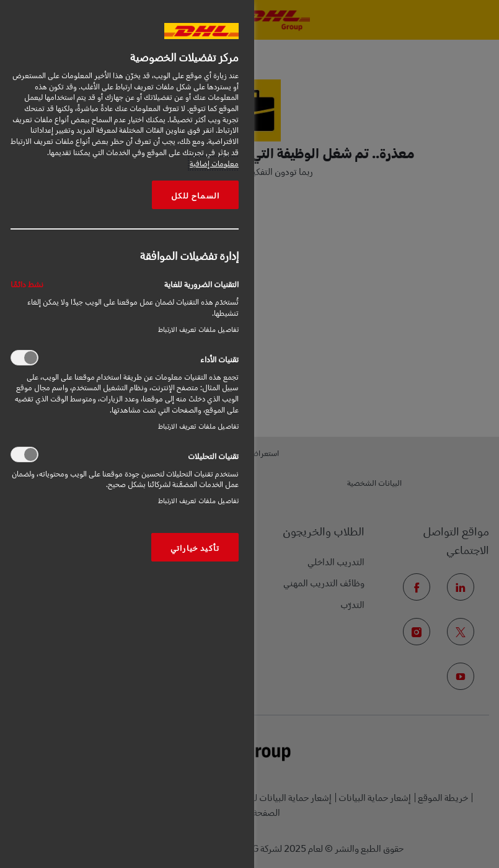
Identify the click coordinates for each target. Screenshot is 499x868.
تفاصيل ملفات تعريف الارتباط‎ (198, 329)
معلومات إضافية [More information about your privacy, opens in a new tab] (214, 163)
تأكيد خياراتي (195, 547)
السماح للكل (195, 195)
